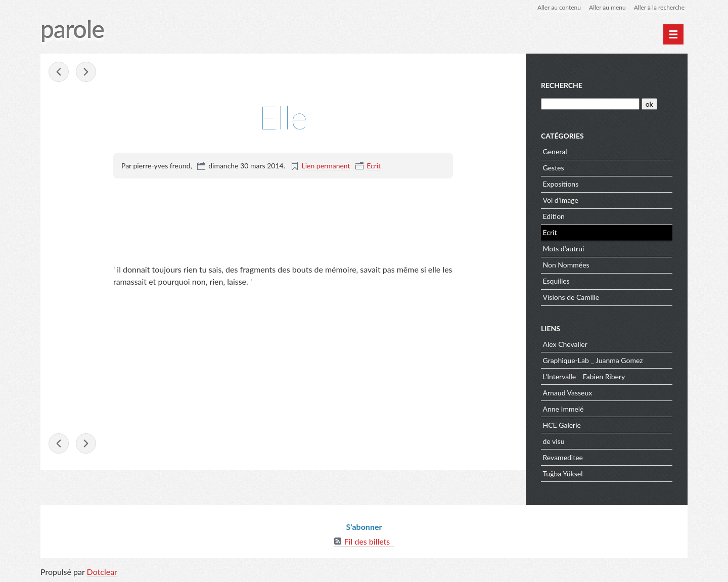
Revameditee (563, 457)
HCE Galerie (562, 425)
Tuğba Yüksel (563, 474)
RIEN (59, 72)
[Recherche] (590, 104)
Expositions (561, 184)
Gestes (554, 168)
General (555, 151)
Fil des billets (367, 541)
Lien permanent (326, 166)
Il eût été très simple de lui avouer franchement (86, 72)
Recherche (562, 85)
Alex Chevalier (565, 344)
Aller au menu (607, 7)
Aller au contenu (559, 7)
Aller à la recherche (659, 7)
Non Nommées (566, 265)
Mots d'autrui (564, 249)
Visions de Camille (571, 297)
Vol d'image (561, 200)
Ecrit (374, 166)
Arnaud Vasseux (568, 393)
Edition (554, 216)
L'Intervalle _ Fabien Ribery (584, 376)
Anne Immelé (563, 409)
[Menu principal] (673, 34)
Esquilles (556, 281)
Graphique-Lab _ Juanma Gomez (593, 360)
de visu (554, 441)
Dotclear (102, 572)
